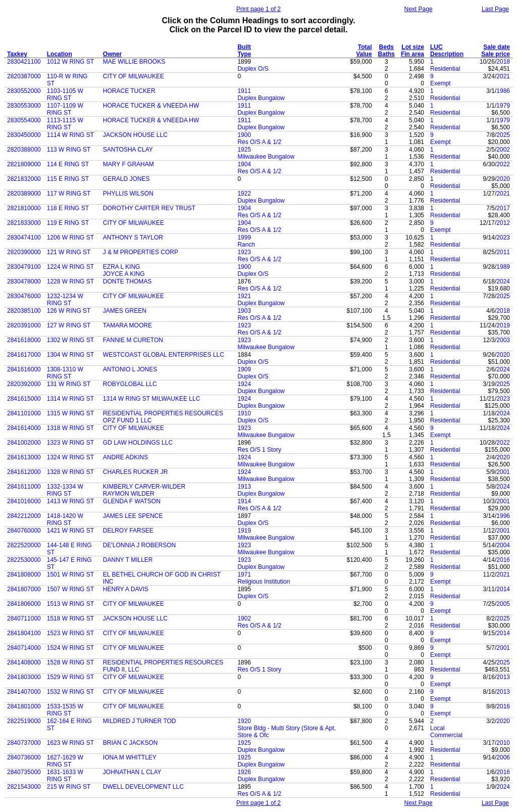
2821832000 (24, 179)
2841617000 (24, 355)
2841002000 (24, 443)
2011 (503, 252)
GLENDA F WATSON (132, 501)
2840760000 (24, 531)
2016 (503, 560)
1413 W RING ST (70, 501)
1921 (244, 296)
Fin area (412, 54)
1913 (244, 487)
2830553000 (24, 106)
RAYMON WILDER (129, 494)
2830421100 (24, 62)
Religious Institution (264, 582)
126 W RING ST (69, 311)
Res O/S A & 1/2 (259, 142)
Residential (445, 69)
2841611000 (24, 487)
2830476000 (24, 296)
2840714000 (24, 648)
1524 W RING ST (70, 648)
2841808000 (24, 575)
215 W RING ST (69, 787)
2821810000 (24, 208)
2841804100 (24, 633)
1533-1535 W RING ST (65, 710)
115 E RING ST (68, 179)
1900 (244, 135)
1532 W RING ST (70, 692)
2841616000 (24, 369)
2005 (503, 604)
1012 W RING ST (70, 62)
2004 (503, 545)
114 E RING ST (68, 164)
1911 (244, 91)
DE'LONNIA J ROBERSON (139, 545)
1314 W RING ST (70, 399)
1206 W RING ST (70, 237)
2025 (503, 135)
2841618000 (24, 340)
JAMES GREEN (125, 311)
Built (244, 47)
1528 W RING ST (70, 662)
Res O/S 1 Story (259, 450)
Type (244, 54)
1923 (244, 252)
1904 (244, 164)
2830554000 (24, 120)
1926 (244, 772)
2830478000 (24, 281)
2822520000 (24, 545)
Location (60, 54)
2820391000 (24, 325)
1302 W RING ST (70, 340)
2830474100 (24, 237)
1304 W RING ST (70, 355)
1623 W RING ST (70, 743)
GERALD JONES (126, 179)
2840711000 (24, 618)
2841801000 (24, 706)
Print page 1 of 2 (258, 9)
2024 (503, 281)
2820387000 (24, 76)
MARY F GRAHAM (128, 164)
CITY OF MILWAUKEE (134, 76)
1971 (244, 575)
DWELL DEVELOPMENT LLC (143, 787)
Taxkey (17, 54)
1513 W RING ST (70, 604)
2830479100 (24, 267)
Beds (386, 47)
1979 (503, 106)
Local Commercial (446, 732)
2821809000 (24, 164)
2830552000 (24, 91)
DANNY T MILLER (128, 560)
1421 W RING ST (70, 531)
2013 (503, 677)
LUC (436, 47)
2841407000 (24, 692)
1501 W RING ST (70, 575)
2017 (503, 208)
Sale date (497, 47)
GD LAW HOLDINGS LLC (138, 443)
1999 (244, 237)
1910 (244, 413)
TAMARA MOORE (127, 325)
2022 (503, 164)
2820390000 (24, 252)
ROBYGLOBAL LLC (130, 384)
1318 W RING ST (70, 428)
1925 (244, 150)
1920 (244, 721)
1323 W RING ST (70, 443)
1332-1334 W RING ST (65, 490)
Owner (112, 54)
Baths (386, 54)
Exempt (441, 83)
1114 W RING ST (70, 135)
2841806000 (24, 604)
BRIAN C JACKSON (131, 743)
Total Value (364, 51)
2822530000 (24, 560)
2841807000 (24, 589)
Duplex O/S (253, 69)
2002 (503, 150)
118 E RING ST (68, 208)
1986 (503, 91)
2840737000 (24, 743)
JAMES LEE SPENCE (133, 516)
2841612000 (24, 472)
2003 (503, 340)
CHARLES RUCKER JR (136, 472)
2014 (503, 589)
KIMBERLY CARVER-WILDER (144, 487)
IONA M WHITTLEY (130, 757)
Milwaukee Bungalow (266, 157)
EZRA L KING (122, 267)
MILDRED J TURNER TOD (140, 721)
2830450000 (24, 135)
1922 (244, 194)
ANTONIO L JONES (130, 369)
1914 (244, 501)
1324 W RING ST (70, 457)
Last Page (495, 9)
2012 (503, 223)
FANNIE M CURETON (133, 340)
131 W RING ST (69, 384)
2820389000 (24, 194)
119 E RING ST (68, 223)
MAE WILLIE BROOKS (134, 62)
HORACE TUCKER (129, 91)
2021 (503, 76)
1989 (503, 267)
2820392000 (24, 384)
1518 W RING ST (70, 618)
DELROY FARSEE (128, 531)
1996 (503, 516)
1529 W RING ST (70, 677)
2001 (503, 472)
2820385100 (24, 311)
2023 (503, 237)
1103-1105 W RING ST (65, 94)
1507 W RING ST (70, 589)
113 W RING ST (69, 150)
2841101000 (24, 413)
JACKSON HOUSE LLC (135, 135)
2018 (503, 62)
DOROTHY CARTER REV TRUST (149, 208)
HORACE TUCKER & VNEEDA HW (151, 106)
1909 (244, 369)
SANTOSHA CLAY (128, 150)
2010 (503, 743)
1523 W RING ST (70, 633)
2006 (503, 757)
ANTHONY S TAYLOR (133, 237)
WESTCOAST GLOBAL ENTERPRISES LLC (164, 355)
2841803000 (24, 677)
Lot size (413, 47)
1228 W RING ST (70, 281)
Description (447, 54)
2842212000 (24, 516)
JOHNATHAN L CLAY (132, 772)
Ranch (246, 245)
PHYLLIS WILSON (128, 194)
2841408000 (24, 662)
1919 (244, 531)
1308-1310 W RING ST (65, 373)
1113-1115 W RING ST (65, 124)
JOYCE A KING (124, 274)
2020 (503, 179)
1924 (244, 384)
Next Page (419, 9)
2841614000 (24, 428)
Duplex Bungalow (261, 98)
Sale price (496, 54)
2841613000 (24, 457)
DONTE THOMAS (127, 281)
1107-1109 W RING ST (65, 109)
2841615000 (24, 399)
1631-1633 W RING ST (65, 776)
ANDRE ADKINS (125, 457)
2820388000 (24, 150)
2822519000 (24, 721)
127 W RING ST (69, 325)
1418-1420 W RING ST (65, 519)
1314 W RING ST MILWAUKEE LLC (152, 399)
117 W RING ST (69, 194)
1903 (244, 311)
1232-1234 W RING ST (65, 300)
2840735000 (24, 772)
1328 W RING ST (70, 472)
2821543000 (24, 787)
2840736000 (24, 757)
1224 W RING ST (70, 267)
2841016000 (24, 501)
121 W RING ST (69, 252)
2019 (503, 325)
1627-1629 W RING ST (65, 761)
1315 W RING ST (70, 413)
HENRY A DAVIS (126, 589)
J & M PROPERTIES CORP (141, 252)
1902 (244, 618)
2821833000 (24, 223)
